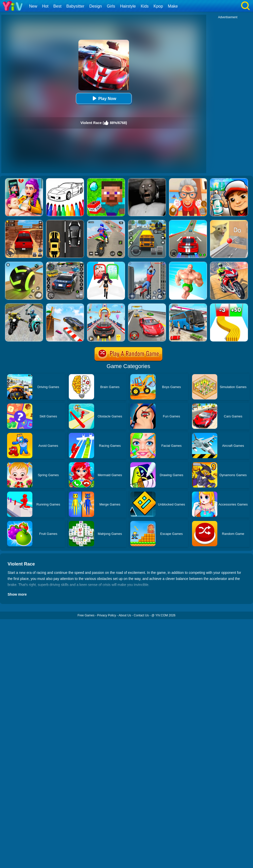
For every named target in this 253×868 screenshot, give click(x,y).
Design (96, 6)
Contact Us (141, 615)
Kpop (158, 6)
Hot (45, 6)
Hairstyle (128, 6)
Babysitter (75, 6)
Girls (111, 6)
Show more (17, 594)
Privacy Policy (107, 615)
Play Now (104, 98)
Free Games (86, 615)
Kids (145, 6)
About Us (125, 615)
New (33, 6)
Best (57, 6)
